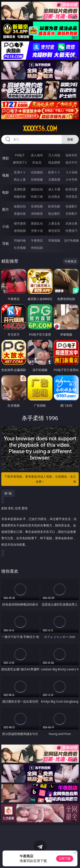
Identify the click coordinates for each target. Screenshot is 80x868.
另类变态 (71, 196)
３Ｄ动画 (71, 172)
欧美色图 (54, 206)
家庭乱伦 (37, 223)
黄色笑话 (54, 231)
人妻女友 (54, 223)
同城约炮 (20, 240)
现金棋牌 (54, 162)
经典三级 (37, 196)
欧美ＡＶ (54, 172)
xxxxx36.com (40, 129)
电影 (6, 192)
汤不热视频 (71, 240)
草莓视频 (54, 240)
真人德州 (37, 155)
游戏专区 (71, 155)
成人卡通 (54, 189)
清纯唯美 (37, 214)
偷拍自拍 (37, 189)
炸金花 (37, 162)
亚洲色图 (37, 206)
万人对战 (54, 155)
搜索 (70, 139)
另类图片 (71, 214)
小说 (6, 226)
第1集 (8, 493)
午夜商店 (37, 240)
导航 (6, 243)
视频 (6, 175)
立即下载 (65, 859)
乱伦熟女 (54, 196)
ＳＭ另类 (71, 179)
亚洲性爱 (20, 189)
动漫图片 (71, 206)
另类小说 (37, 231)
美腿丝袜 (20, 214)
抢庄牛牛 (71, 162)
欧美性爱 (71, 189)
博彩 (6, 158)
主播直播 (54, 179)
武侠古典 (71, 223)
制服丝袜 (20, 196)
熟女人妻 (20, 179)
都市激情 (20, 223)
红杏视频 (20, 248)
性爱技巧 (71, 231)
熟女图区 (54, 214)
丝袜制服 (37, 179)
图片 (6, 209)
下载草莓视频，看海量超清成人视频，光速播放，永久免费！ (41, 479)
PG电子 (20, 155)
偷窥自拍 (20, 206)
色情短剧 (37, 248)
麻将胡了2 (20, 162)
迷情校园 (20, 231)
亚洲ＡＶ (20, 172)
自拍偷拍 (37, 172)
